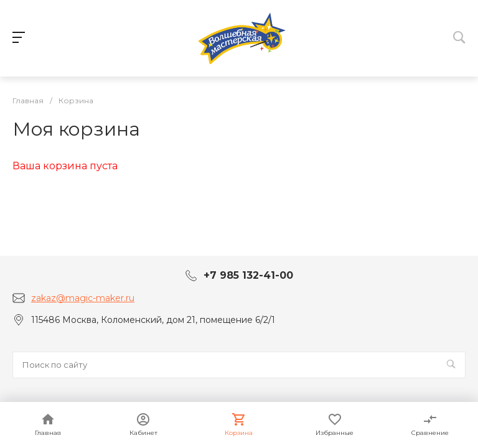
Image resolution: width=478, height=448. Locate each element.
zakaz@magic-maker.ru (83, 298)
